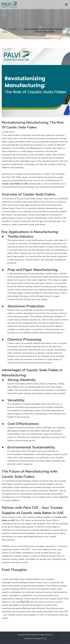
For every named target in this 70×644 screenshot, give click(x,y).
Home (5, 31)
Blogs (14, 29)
